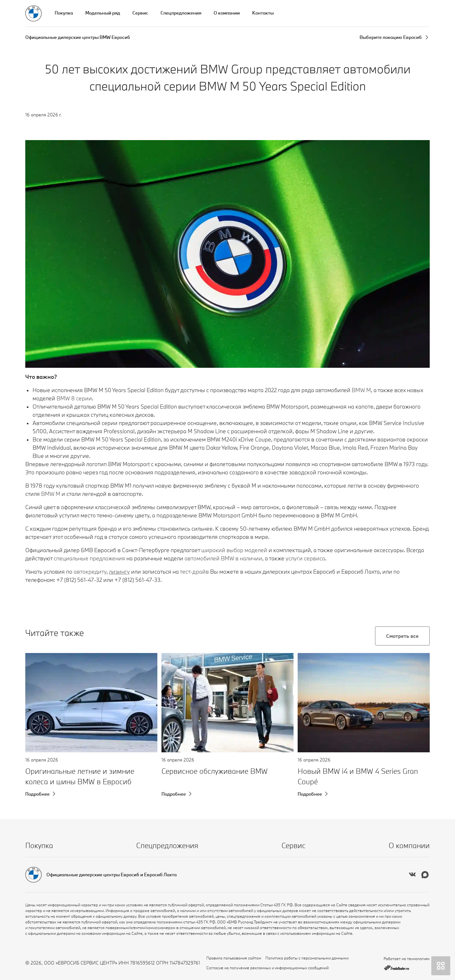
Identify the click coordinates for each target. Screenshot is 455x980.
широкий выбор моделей (234, 550)
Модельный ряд (103, 13)
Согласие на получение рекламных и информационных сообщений (267, 968)
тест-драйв (194, 572)
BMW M (51, 494)
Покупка (64, 13)
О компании (227, 13)
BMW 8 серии (74, 398)
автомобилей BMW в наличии (223, 558)
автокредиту (90, 572)
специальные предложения (89, 558)
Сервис (140, 13)
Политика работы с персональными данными (307, 958)
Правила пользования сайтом (234, 958)
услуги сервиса (305, 558)
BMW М (361, 390)
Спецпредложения (181, 13)
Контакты (263, 13)
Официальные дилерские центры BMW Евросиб (78, 37)
